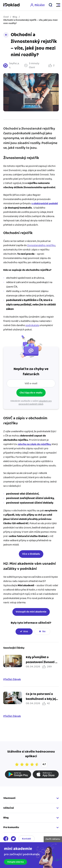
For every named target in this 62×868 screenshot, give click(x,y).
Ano (26, 631)
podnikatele (32, 325)
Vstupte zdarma (15, 862)
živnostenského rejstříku (41, 245)
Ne (44, 631)
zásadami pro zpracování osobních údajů (35, 403)
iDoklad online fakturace (11, 5)
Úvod (6, 17)
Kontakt (27, 839)
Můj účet (40, 5)
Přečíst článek (12, 679)
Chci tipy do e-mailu (31, 393)
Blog (15, 17)
